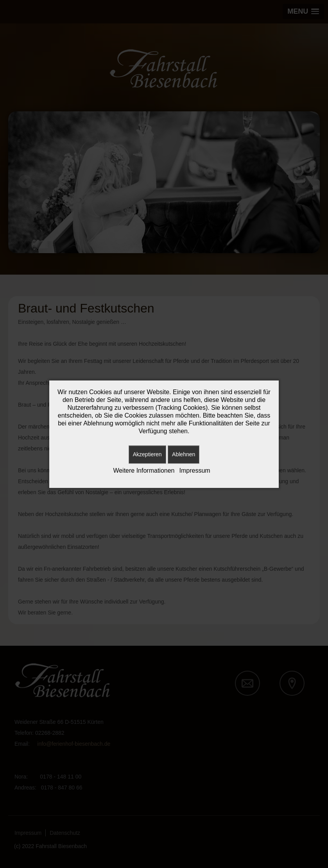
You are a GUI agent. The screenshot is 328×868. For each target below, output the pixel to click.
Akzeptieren (147, 454)
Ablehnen (184, 454)
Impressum (195, 471)
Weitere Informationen (144, 471)
